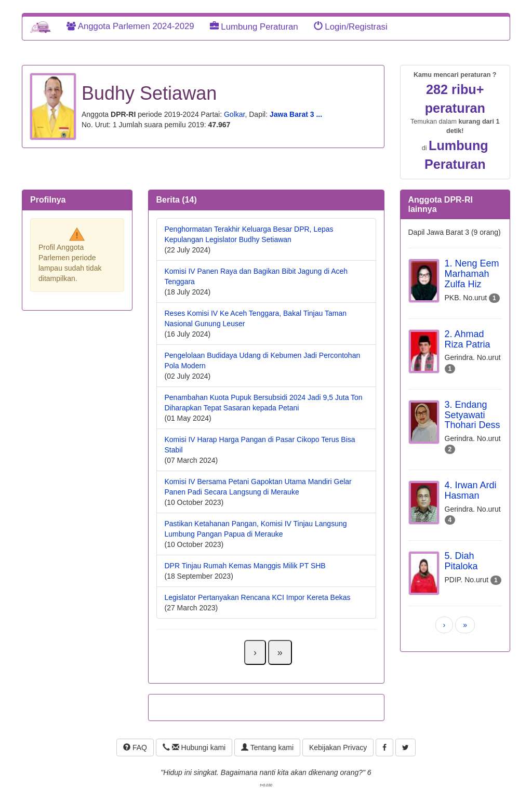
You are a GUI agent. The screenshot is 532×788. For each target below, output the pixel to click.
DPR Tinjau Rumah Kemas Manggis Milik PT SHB (245, 566)
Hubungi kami (194, 747)
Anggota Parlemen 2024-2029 (130, 26)
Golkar (234, 114)
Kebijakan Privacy (338, 747)
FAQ (135, 747)
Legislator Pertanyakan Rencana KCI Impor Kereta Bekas (258, 597)
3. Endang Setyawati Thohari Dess (473, 415)
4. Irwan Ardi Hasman (471, 490)
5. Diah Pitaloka (461, 561)
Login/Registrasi (351, 27)
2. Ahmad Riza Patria (468, 339)
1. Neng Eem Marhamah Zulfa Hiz (472, 274)
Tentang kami (267, 747)
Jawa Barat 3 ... (296, 114)
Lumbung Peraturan (254, 27)
